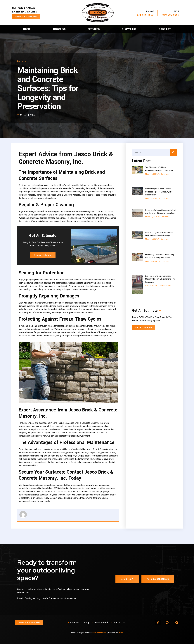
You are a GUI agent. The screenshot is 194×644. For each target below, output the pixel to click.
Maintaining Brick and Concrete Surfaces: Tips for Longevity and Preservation (159, 192)
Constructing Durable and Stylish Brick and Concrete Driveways (159, 234)
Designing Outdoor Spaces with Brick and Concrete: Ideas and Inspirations (161, 212)
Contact (165, 29)
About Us (59, 29)
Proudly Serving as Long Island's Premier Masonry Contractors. (47, 598)
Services (94, 29)
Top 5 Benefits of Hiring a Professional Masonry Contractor (159, 169)
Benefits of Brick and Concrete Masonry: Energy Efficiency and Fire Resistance (160, 279)
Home (27, 29)
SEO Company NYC (100, 633)
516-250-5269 (171, 15)
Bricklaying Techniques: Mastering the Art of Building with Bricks (160, 256)
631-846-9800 (145, 15)
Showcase (129, 29)
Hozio (120, 633)
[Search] (173, 152)
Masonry (21, 61)
